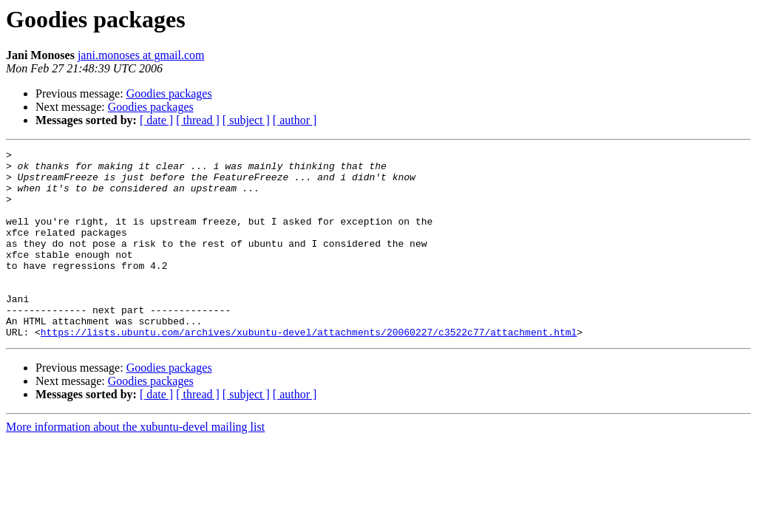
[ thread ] (198, 120)
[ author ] (295, 120)
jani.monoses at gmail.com (141, 55)
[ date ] (156, 120)
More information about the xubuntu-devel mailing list (135, 464)
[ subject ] (246, 120)
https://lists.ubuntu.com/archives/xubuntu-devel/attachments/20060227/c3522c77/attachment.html (309, 369)
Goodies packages (169, 93)
